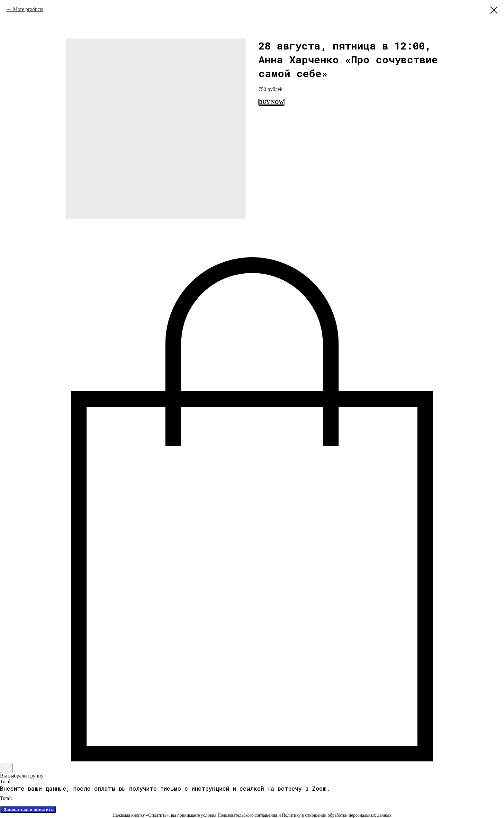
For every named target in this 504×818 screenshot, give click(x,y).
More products (28, 9)
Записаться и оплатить (28, 809)
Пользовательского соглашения (248, 815)
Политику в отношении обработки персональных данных (337, 815)
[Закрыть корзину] (6, 768)
